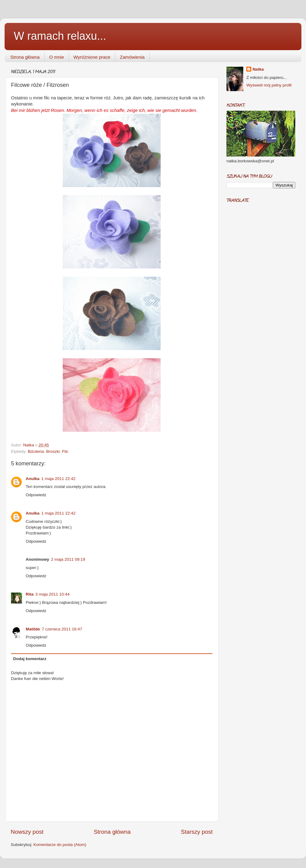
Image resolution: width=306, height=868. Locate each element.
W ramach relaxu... (60, 36)
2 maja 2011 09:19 (68, 559)
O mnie (57, 57)
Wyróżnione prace (92, 57)
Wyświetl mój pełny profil (269, 85)
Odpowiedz (36, 495)
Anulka (33, 479)
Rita (30, 594)
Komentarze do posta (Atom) (60, 845)
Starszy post (197, 832)
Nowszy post (27, 832)
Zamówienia (132, 57)
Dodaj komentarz (30, 659)
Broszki (53, 451)
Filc (65, 451)
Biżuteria (36, 451)
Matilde (33, 629)
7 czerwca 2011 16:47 (62, 629)
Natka (29, 445)
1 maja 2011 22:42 (58, 479)
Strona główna (25, 57)
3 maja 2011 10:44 (53, 594)
